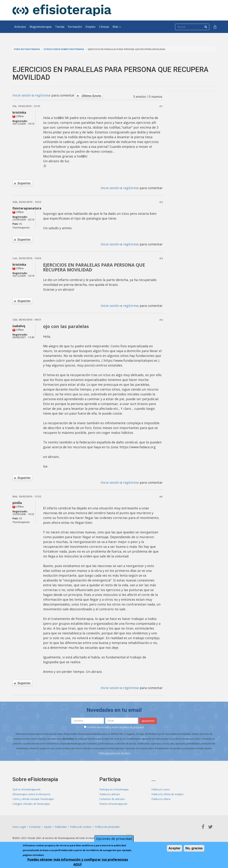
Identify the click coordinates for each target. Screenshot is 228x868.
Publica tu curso (161, 789)
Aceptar (174, 848)
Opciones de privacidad (114, 839)
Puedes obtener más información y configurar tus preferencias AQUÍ (78, 862)
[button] (215, 27)
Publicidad (61, 827)
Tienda (60, 27)
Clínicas (104, 27)
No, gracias (194, 848)
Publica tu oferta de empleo (167, 794)
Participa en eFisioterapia (114, 789)
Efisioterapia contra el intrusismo (31, 794)
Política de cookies (81, 827)
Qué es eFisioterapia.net (26, 789)
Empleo (90, 27)
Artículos (20, 27)
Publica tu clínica (161, 799)
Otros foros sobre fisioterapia (64, 49)
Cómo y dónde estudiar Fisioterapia (33, 799)
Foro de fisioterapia (27, 49)
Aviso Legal (19, 827)
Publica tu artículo (110, 794)
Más (117, 27)
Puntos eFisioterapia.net (113, 804)
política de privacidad (133, 727)
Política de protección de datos (114, 753)
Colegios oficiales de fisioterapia (31, 804)
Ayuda (48, 827)
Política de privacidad (107, 827)
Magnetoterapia (41, 27)
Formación (75, 27)
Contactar (35, 827)
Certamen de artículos (112, 799)
